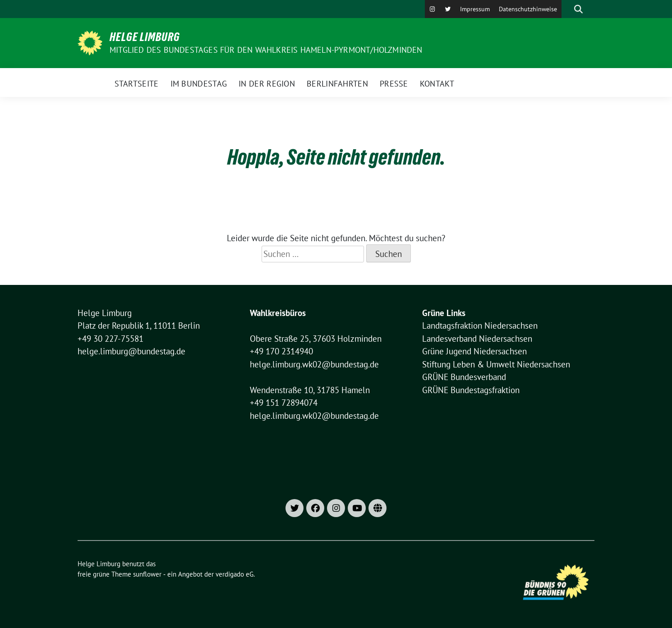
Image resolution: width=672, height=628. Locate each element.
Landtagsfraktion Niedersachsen (480, 325)
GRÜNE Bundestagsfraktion (471, 390)
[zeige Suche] (578, 9)
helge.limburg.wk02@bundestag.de (314, 364)
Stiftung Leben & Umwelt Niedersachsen (496, 364)
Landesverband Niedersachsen (477, 339)
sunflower (147, 574)
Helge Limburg (145, 37)
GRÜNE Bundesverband (464, 377)
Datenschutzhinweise (528, 9)
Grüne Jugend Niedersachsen (474, 351)
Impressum (475, 9)
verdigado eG (235, 574)
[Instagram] (433, 9)
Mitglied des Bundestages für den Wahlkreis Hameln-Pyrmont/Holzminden (266, 50)
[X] (448, 9)
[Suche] (566, 9)
